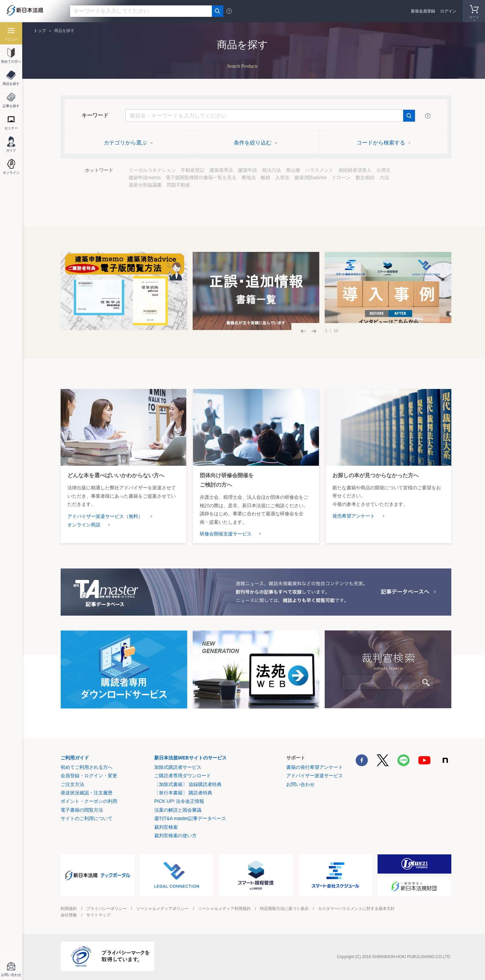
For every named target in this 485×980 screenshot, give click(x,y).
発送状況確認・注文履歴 (87, 793)
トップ (40, 31)
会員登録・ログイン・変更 (89, 776)
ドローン (341, 177)
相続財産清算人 (355, 170)
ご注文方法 (72, 784)
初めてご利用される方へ (87, 767)
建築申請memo (145, 177)
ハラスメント (319, 170)
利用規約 (69, 909)
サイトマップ (98, 915)
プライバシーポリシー (106, 909)
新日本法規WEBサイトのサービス (190, 758)
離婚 (265, 177)
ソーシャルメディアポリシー (162, 909)
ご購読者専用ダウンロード (183, 776)
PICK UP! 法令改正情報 (179, 801)
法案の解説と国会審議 (178, 810)
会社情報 (69, 915)
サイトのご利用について (87, 818)
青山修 (293, 170)
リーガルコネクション (152, 170)
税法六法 (271, 170)
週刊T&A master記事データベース (190, 818)
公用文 (384, 170)
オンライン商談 (84, 525)
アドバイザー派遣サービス (315, 776)
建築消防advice (311, 177)
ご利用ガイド (75, 758)
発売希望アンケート (354, 516)
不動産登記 (193, 170)
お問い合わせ (300, 784)
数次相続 (365, 177)
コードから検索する (383, 143)
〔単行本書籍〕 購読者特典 (183, 793)
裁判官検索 (166, 827)
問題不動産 (179, 185)
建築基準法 (221, 170)
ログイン (448, 11)
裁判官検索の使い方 (175, 836)
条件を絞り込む (256, 143)
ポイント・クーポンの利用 (89, 801)
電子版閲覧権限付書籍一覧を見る (201, 177)
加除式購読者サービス (178, 767)
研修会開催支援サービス (226, 534)
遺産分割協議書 (145, 185)
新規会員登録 (423, 11)
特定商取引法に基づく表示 (284, 909)
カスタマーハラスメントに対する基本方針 (356, 909)
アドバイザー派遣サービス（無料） (105, 516)
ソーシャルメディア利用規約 (224, 909)
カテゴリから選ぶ (128, 143)
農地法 (249, 177)
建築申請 (248, 170)
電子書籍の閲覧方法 (82, 810)
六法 (384, 177)
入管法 (282, 177)
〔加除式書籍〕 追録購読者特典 (188, 784)
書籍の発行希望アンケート (315, 767)
